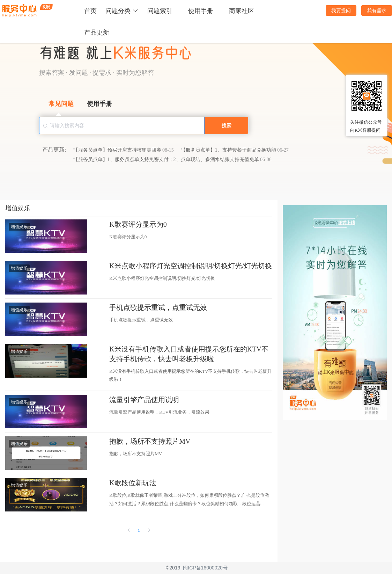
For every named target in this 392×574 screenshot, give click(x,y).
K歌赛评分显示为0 (138, 224)
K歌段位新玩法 (133, 483)
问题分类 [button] (122, 11)
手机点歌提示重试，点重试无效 (158, 307)
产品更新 (97, 32)
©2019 (173, 568)
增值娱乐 (19, 227)
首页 (90, 11)
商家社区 (242, 11)
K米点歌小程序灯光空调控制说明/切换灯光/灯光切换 (191, 266)
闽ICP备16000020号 (205, 568)
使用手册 (201, 11)
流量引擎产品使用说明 (144, 400)
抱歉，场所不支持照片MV (150, 441)
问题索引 (160, 11)
